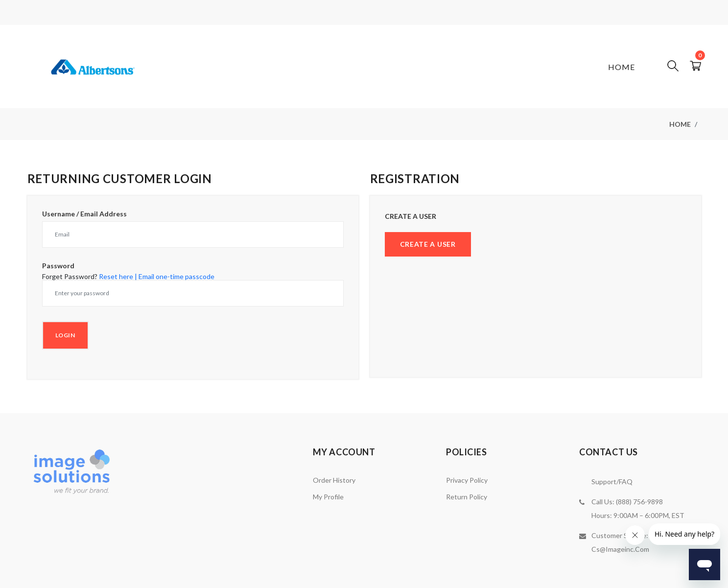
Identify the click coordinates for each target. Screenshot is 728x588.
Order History (334, 480)
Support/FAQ (612, 482)
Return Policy (467, 497)
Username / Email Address (84, 214)
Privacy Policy (467, 480)
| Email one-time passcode (175, 276)
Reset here (116, 276)
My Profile (328, 497)
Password (58, 266)
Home (622, 67)
